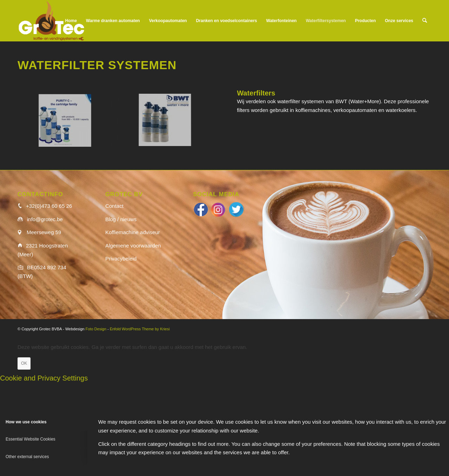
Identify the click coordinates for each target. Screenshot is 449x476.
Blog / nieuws (121, 219)
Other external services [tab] (27, 457)
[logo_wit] (51, 21)
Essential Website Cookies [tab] (31, 439)
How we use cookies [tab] (26, 422)
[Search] (425, 21)
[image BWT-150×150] (167, 123)
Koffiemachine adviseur (133, 232)
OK (24, 363)
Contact (114, 206)
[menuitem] (71, 21)
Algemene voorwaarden (133, 246)
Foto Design (96, 329)
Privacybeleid (121, 259)
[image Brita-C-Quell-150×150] (68, 123)
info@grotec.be (45, 219)
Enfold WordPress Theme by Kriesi (140, 329)
